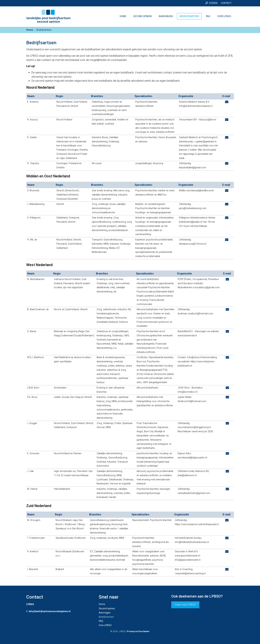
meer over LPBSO (185, 605)
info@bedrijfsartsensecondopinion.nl (50, 611)
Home (123, 16)
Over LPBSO (224, 16)
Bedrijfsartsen (189, 16)
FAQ (208, 16)
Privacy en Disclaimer (138, 631)
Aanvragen (166, 16)
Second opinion (142, 16)
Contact (226, 3)
